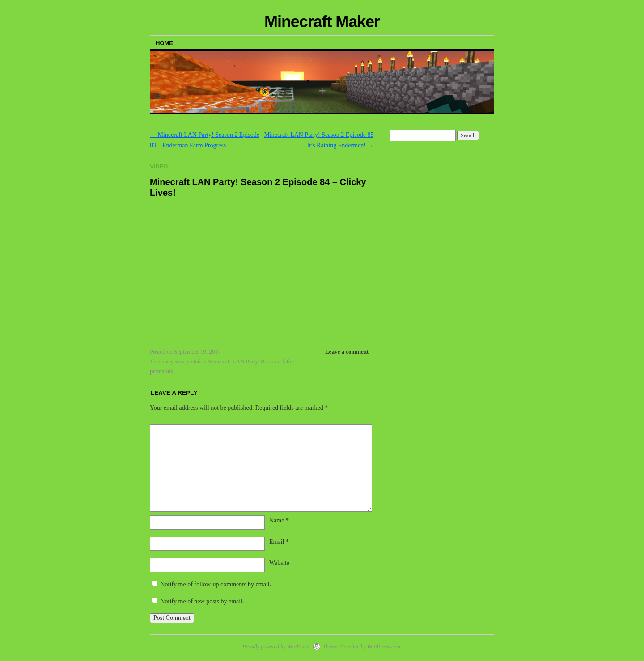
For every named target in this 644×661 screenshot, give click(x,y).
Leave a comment (347, 352)
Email (279, 542)
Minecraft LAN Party (233, 361)
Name (279, 520)
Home (164, 43)
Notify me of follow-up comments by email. (216, 584)
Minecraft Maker (322, 22)
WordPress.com (384, 647)
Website (279, 563)
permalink (162, 371)
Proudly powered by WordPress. (277, 647)
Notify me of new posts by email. (202, 601)
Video (159, 166)
